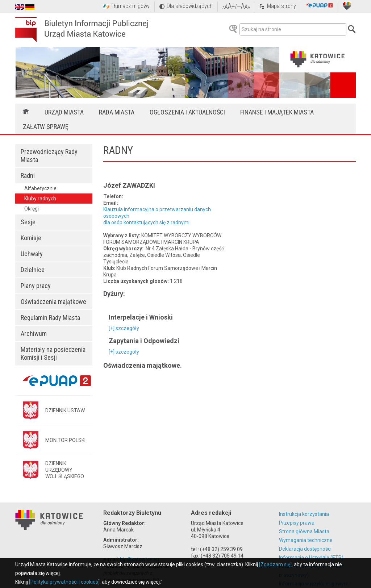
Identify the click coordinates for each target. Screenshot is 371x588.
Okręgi (32, 209)
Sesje (28, 222)
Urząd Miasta (64, 112)
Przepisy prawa (297, 523)
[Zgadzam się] (275, 564)
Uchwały (32, 254)
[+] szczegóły (124, 328)
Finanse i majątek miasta (277, 112)
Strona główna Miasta (304, 531)
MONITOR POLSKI (65, 440)
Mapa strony (282, 6)
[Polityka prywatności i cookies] (64, 582)
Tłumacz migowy (130, 6)
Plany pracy (36, 286)
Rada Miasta (117, 112)
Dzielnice (33, 270)
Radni (28, 176)
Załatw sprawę (46, 127)
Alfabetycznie (40, 188)
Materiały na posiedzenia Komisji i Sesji (53, 353)
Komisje (31, 238)
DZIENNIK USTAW (65, 410)
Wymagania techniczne (306, 540)
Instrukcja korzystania (304, 514)
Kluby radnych (40, 199)
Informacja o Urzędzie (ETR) (311, 558)
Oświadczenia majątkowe (53, 302)
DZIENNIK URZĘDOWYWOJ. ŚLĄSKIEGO (65, 470)
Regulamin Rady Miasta (50, 318)
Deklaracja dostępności (305, 549)
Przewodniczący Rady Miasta (49, 156)
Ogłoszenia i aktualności (187, 112)
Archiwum (34, 333)
